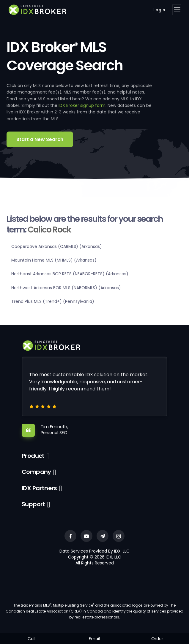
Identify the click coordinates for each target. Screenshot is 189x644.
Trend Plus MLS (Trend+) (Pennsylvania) (53, 301)
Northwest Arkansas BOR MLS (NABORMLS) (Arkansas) (66, 288)
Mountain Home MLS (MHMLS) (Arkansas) (54, 260)
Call (31, 639)
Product (33, 456)
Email (94, 639)
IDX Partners (39, 488)
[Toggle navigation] (177, 10)
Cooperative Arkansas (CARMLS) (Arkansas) (57, 246)
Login (159, 10)
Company (36, 472)
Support (33, 504)
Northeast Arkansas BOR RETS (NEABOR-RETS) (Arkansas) (70, 274)
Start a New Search (40, 139)
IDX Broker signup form (82, 105)
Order (157, 639)
